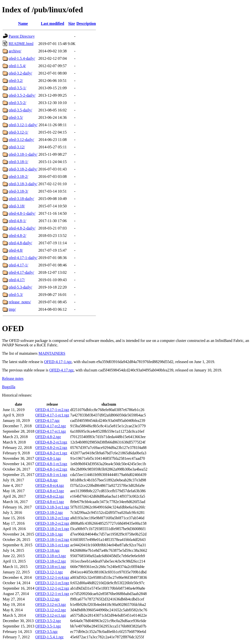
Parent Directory (22, 36)
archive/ (15, 51)
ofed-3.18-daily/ (21, 199)
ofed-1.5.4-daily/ (22, 58)
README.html (21, 44)
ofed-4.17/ (17, 280)
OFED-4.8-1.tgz (48, 458)
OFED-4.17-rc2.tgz (50, 426)
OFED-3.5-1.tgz (48, 626)
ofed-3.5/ (16, 117)
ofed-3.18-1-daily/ (23, 154)
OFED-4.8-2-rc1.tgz (51, 453)
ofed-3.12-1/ (18, 132)
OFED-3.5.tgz (46, 632)
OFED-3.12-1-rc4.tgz (52, 577)
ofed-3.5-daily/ (20, 110)
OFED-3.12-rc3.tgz (50, 605)
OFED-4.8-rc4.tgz (49, 485)
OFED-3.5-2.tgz (48, 621)
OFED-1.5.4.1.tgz (49, 637)
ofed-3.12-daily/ (21, 140)
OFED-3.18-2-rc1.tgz (52, 529)
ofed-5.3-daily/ (20, 287)
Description (86, 23)
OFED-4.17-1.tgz (58, 362)
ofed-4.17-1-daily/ (23, 258)
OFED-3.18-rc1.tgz (50, 567)
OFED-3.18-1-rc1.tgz (52, 545)
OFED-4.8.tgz (46, 480)
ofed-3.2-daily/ (20, 73)
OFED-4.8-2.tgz (48, 437)
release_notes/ (20, 302)
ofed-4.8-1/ (17, 221)
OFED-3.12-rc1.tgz (50, 615)
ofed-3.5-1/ (17, 88)
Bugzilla (9, 387)
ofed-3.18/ (17, 206)
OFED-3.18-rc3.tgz (50, 556)
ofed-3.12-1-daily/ (23, 125)
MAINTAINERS (52, 353)
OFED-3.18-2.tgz (49, 513)
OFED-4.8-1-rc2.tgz (51, 469)
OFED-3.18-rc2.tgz (50, 561)
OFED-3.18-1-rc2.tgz (52, 540)
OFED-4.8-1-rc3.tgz (51, 464)
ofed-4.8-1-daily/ (22, 213)
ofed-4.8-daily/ (20, 243)
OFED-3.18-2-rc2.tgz (52, 523)
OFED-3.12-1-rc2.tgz (52, 588)
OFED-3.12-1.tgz (49, 572)
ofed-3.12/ (17, 147)
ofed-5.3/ (16, 295)
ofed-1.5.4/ (17, 66)
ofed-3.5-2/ (17, 103)
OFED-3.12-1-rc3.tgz (52, 583)
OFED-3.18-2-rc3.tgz (52, 518)
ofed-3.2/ (16, 81)
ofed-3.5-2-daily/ (22, 95)
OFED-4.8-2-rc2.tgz (51, 448)
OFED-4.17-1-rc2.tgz (52, 410)
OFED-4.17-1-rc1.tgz (52, 415)
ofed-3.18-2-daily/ (23, 169)
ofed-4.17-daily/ (21, 272)
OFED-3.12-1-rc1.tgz (52, 594)
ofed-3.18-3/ (18, 191)
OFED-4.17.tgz (61, 370)
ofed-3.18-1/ (18, 162)
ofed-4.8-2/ (17, 236)
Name (23, 23)
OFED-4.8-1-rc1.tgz (51, 475)
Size (72, 23)
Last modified (53, 23)
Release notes (13, 378)
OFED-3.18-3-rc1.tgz (52, 507)
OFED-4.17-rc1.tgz (50, 431)
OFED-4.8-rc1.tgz (49, 502)
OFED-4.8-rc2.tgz (49, 496)
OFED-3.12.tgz (47, 599)
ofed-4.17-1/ (18, 265)
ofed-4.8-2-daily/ (22, 228)
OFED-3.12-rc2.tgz (50, 610)
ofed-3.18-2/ (18, 176)
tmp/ (12, 309)
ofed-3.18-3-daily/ (23, 184)
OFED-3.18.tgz (47, 550)
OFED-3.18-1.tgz (49, 534)
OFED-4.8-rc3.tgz (49, 491)
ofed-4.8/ (16, 250)
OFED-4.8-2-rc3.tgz (51, 442)
